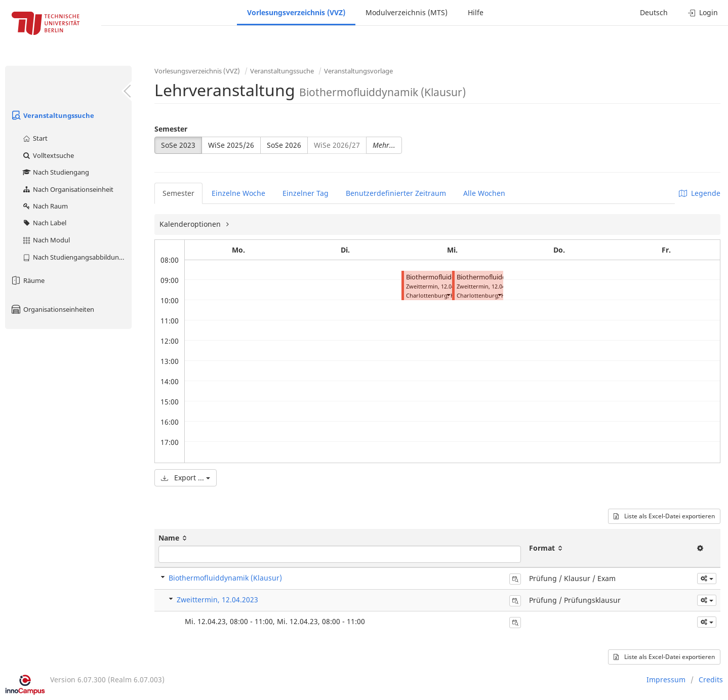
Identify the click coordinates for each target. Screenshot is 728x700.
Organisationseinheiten (52, 309)
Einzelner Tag (306, 193)
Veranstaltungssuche (52, 115)
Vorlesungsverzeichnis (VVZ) (296, 12)
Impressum (666, 680)
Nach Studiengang (55, 172)
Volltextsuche (48, 155)
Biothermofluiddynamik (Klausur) (225, 578)
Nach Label (44, 223)
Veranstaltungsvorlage (358, 71)
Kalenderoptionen (191, 224)
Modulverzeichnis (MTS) (407, 12)
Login (703, 12)
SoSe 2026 (284, 145)
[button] (448, 294)
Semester (171, 129)
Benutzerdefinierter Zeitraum (396, 193)
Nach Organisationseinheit (68, 189)
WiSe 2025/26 (231, 145)
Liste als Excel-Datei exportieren (664, 516)
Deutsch (654, 12)
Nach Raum (45, 206)
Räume (27, 280)
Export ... (186, 478)
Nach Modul (46, 240)
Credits (711, 680)
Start (35, 138)
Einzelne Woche (238, 193)
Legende (700, 193)
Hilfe (476, 12)
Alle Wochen (484, 193)
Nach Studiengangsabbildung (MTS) (77, 257)
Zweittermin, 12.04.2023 (217, 600)
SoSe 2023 (178, 145)
